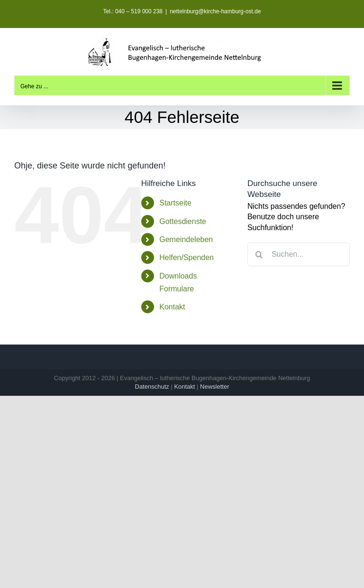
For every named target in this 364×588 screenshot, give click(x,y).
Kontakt (172, 307)
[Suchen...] (299, 254)
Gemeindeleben (186, 239)
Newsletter (214, 387)
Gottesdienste (183, 221)
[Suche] (259, 254)
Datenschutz (152, 387)
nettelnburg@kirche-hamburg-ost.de (215, 11)
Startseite (175, 203)
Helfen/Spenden (187, 257)
